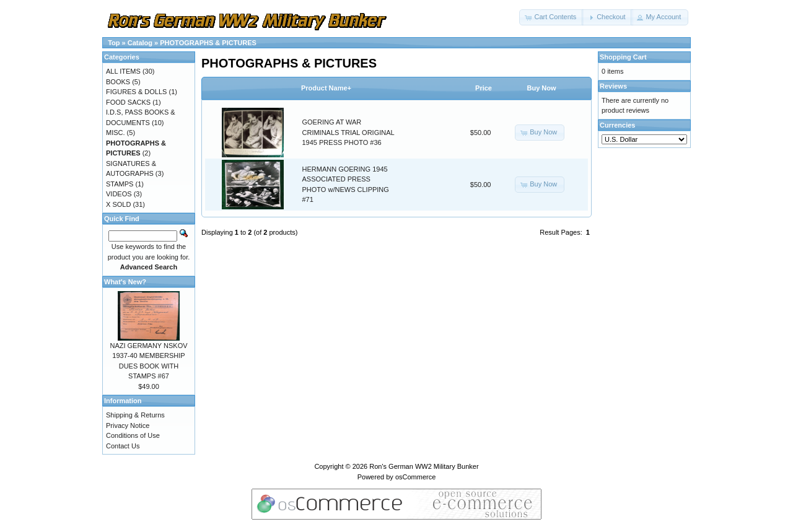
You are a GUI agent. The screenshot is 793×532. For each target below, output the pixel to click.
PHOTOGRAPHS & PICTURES (208, 43)
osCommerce (415, 477)
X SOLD (118, 204)
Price (484, 88)
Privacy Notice (128, 425)
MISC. (116, 133)
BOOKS (118, 82)
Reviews (613, 86)
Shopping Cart (623, 57)
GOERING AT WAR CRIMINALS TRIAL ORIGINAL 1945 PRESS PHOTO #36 (348, 132)
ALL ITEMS (123, 71)
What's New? (125, 282)
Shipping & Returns (135, 415)
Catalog (140, 43)
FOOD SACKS (128, 102)
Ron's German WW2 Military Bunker (424, 466)
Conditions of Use (133, 435)
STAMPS (120, 184)
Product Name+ (326, 88)
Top (114, 43)
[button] (551, 17)
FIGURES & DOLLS (136, 92)
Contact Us (123, 446)
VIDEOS (119, 194)
